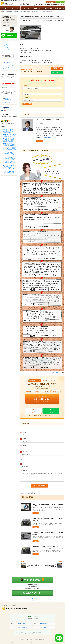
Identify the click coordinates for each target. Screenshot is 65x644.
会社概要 (7, 99)
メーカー (25, 85)
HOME (4, 51)
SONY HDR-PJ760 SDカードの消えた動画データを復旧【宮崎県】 (9, 162)
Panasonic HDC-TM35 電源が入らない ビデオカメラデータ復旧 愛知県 (9, 173)
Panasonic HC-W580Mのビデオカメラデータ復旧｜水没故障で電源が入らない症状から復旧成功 (9, 159)
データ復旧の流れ (7, 44)
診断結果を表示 (27, 104)
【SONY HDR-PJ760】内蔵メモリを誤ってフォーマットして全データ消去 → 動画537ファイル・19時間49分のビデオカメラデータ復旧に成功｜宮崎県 (9, 168)
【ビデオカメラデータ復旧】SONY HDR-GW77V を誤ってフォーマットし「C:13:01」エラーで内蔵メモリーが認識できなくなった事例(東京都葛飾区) (9, 130)
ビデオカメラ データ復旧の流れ (41, 604)
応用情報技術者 (46, 137)
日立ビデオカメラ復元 (7, 69)
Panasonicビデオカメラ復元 (8, 66)
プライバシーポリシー (9, 100)
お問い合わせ (8, 102)
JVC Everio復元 (6, 67)
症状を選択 (25, 97)
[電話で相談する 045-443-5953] (32, 580)
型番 (24, 91)
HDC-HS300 (23, 493)
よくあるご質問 (6, 48)
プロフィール (39, 141)
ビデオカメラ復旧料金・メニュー (26, 604)
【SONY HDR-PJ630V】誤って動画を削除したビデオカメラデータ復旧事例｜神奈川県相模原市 (9, 145)
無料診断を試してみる (32, 593)
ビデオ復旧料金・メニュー (9, 42)
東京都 (35, 493)
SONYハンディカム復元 (8, 63)
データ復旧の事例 (7, 49)
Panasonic (30, 493)
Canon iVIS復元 (6, 64)
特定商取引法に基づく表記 (10, 101)
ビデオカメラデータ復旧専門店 (24, 642)
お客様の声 (55, 372)
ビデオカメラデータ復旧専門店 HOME (9, 604)
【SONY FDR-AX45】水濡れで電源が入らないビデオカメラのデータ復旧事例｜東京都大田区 (9, 136)
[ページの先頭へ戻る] (32, 599)
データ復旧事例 (15, 605)
